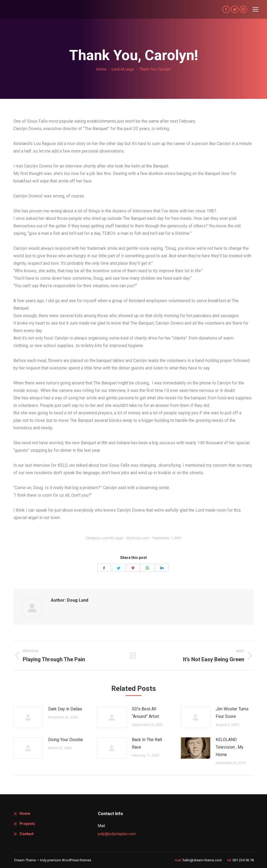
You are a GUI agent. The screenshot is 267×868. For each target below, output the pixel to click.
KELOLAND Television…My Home (230, 747)
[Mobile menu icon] (255, 9)
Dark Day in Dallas (65, 709)
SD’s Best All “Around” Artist (145, 713)
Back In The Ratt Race (147, 743)
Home (25, 813)
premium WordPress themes (69, 860)
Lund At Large (112, 538)
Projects (27, 824)
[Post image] (28, 717)
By (138, 538)
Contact (27, 834)
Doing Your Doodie (66, 740)
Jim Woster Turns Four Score (232, 713)
